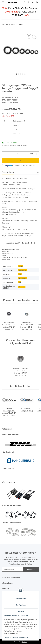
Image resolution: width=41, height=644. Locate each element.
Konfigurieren (21, 605)
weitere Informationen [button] (21, 145)
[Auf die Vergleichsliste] (29, 36)
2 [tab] (18, 74)
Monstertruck (22, 278)
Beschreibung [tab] (8, 172)
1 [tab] (16, 74)
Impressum (7, 637)
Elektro (21, 266)
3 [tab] (21, 74)
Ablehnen (21, 611)
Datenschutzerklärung (21, 637)
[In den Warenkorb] (3, 31)
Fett (20, 282)
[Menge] (18, 154)
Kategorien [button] (7, 429)
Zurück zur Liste (8, 24)
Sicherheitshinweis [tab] (27, 172)
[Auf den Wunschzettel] (35, 36)
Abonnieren (31, 569)
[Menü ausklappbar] (3, 1)
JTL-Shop (24, 642)
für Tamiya (14, 102)
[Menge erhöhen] (37, 154)
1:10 (20, 274)
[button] (25, 2)
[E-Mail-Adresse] (12, 569)
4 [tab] (23, 74)
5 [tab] (25, 74)
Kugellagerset (22, 270)
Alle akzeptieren (21, 599)
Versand (20, 114)
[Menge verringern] (4, 154)
